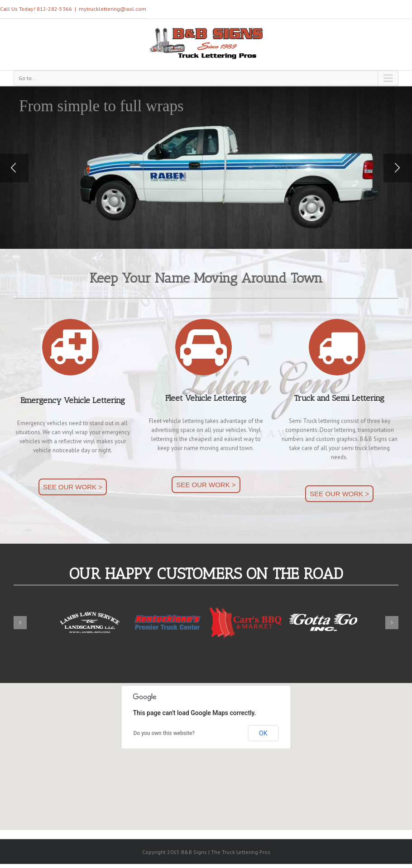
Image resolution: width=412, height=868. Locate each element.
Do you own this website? (164, 733)
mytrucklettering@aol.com (113, 9)
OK (263, 733)
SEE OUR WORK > (73, 487)
